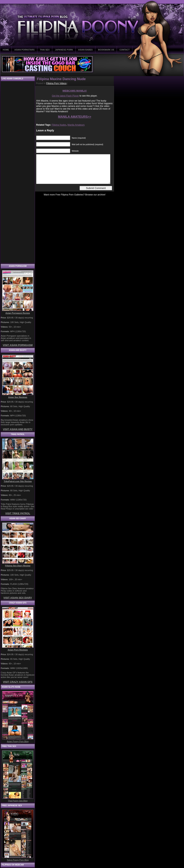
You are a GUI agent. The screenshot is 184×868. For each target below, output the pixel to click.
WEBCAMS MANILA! (74, 91)
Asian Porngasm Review (18, 313)
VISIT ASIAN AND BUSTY (18, 429)
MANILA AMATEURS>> (75, 117)
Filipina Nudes (59, 125)
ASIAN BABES (85, 50)
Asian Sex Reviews (18, 397)
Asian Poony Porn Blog (18, 741)
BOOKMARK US (106, 50)
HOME (6, 50)
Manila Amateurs (76, 125)
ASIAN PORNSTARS (24, 50)
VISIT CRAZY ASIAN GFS (18, 682)
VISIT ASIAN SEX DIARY (18, 598)
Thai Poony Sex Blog (18, 801)
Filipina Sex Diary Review (18, 566)
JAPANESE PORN (64, 50)
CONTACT (125, 50)
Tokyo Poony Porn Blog (18, 860)
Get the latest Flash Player (65, 96)
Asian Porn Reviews (18, 650)
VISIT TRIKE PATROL (18, 513)
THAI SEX (45, 50)
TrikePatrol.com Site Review (18, 481)
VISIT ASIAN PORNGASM (18, 345)
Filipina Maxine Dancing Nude (61, 79)
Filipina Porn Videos (56, 83)
